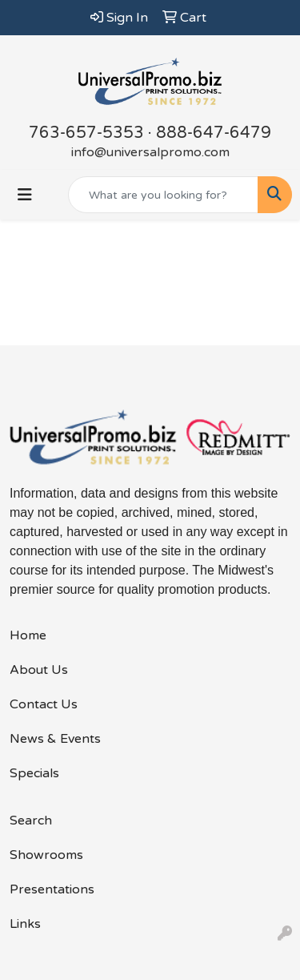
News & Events (55, 739)
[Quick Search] (163, 195)
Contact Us (44, 704)
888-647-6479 (214, 133)
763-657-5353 (86, 133)
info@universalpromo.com (150, 152)
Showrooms (46, 855)
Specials (34, 773)
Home (28, 635)
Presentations (52, 889)
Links (25, 924)
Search (31, 821)
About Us (39, 670)
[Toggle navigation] (25, 195)
